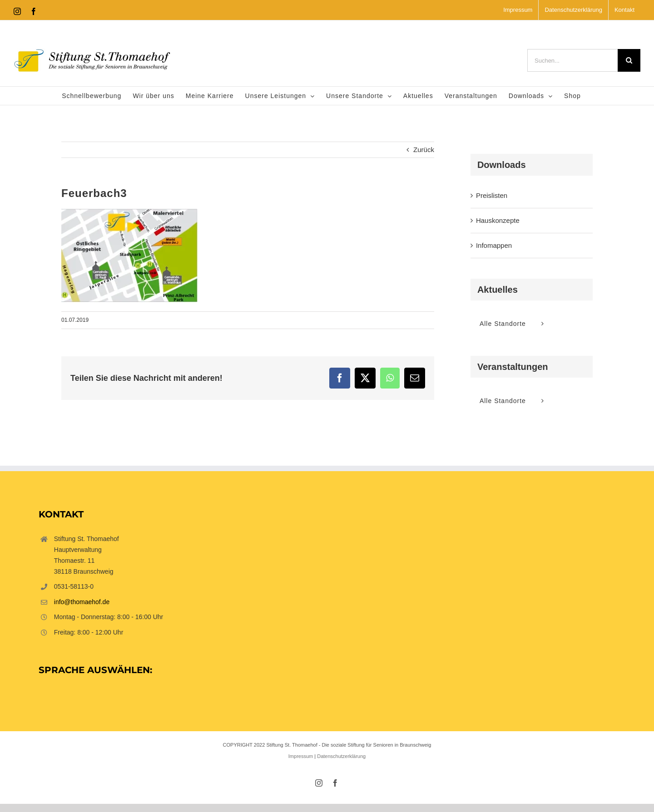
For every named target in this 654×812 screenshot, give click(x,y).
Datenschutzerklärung (341, 756)
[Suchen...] (572, 60)
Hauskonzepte (498, 220)
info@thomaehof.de (82, 602)
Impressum (301, 756)
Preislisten (492, 195)
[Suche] (629, 60)
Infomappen (494, 245)
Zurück (424, 150)
